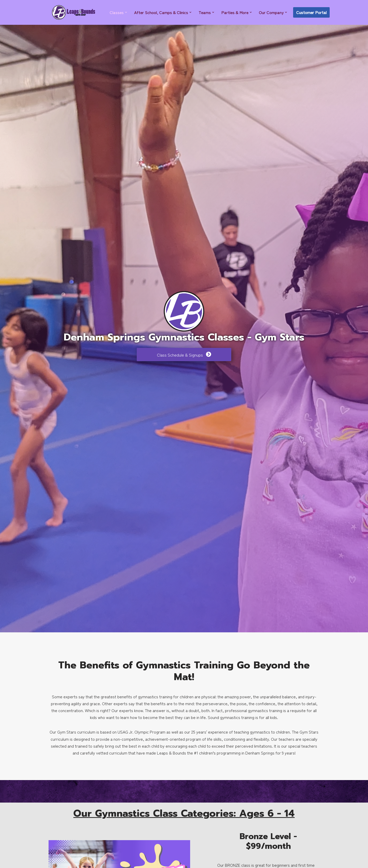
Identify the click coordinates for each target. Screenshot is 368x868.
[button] (126, 12)
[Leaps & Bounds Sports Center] (74, 12)
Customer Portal (311, 12)
